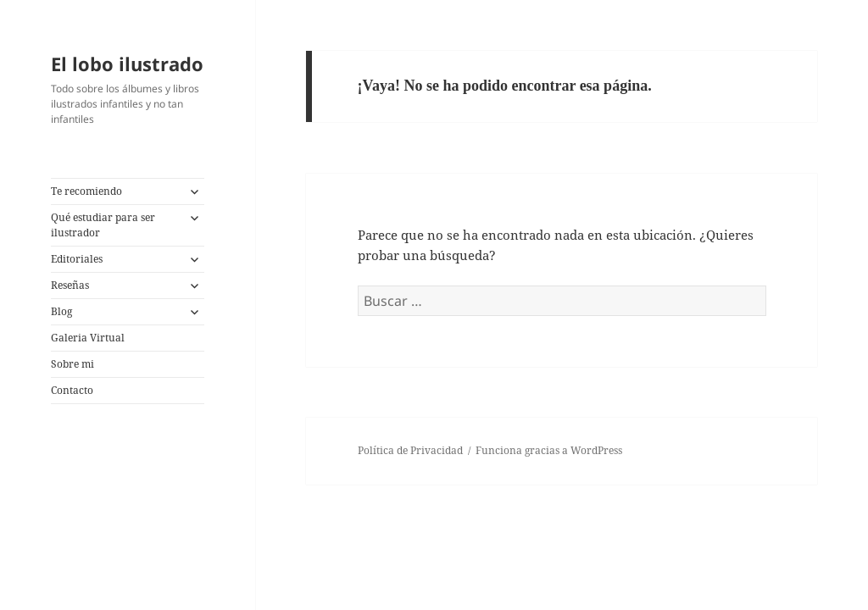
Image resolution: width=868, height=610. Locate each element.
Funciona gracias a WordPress (549, 450)
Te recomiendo (86, 191)
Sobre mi (72, 364)
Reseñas (70, 285)
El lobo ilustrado (127, 64)
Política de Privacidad (410, 450)
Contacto (72, 390)
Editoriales (77, 259)
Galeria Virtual (88, 338)
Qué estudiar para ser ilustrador (103, 225)
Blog (61, 311)
